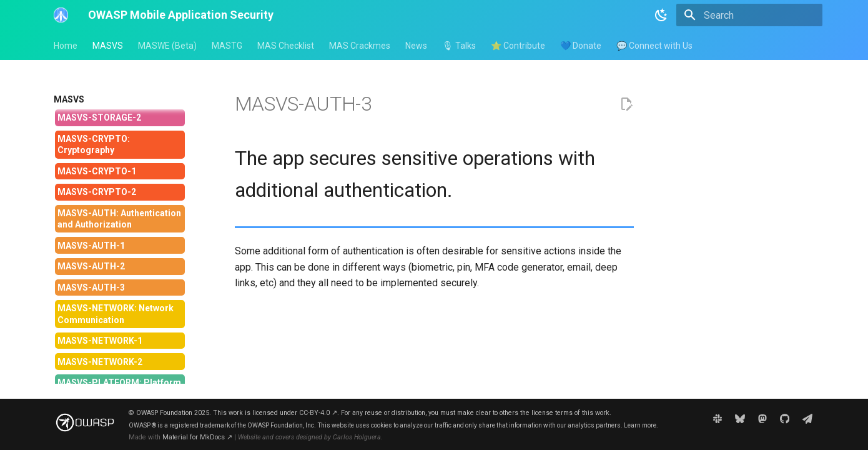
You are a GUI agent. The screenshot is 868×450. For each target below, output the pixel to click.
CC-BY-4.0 (318, 413)
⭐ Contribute (518, 46)
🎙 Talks (459, 46)
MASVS (108, 46)
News (416, 46)
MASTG (227, 46)
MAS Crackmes (360, 46)
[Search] (749, 15)
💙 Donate (581, 46)
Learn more (640, 425)
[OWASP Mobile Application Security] (61, 15)
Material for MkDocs (197, 437)
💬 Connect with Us (654, 46)
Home (66, 46)
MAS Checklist (286, 46)
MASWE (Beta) (167, 46)
